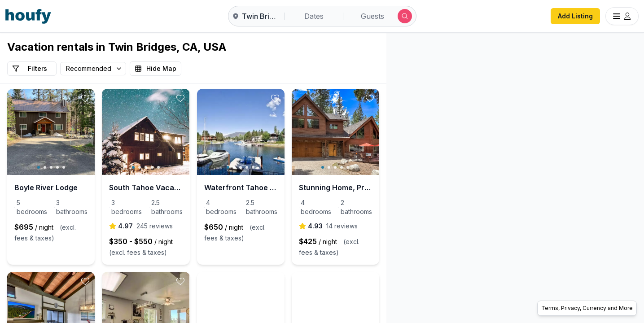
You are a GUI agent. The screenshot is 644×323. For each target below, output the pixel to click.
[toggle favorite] (117, 98)
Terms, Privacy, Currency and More (587, 308)
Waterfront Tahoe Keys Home (320, 188)
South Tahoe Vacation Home (191, 188)
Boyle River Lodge (46, 188)
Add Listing (575, 16)
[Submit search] (405, 16)
